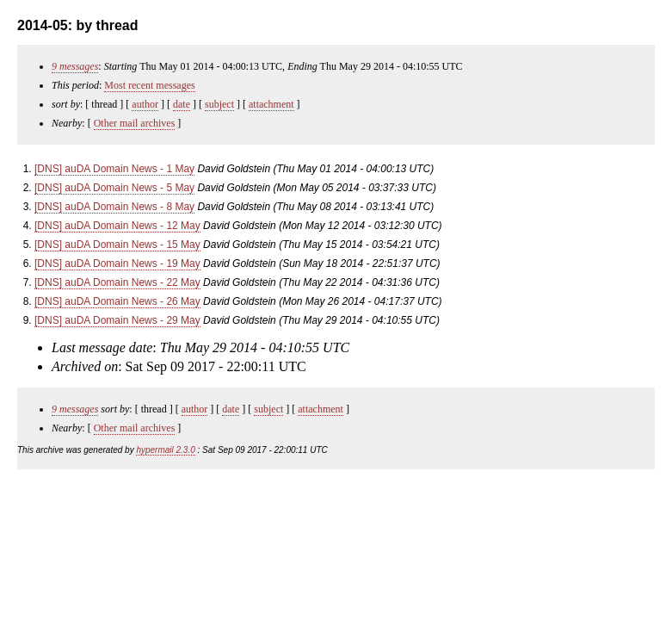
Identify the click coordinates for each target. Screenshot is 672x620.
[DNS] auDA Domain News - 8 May (114, 207)
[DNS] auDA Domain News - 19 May (117, 263)
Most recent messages (149, 85)
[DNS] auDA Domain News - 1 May (114, 169)
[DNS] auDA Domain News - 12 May (117, 226)
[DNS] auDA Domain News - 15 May (117, 245)
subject (219, 104)
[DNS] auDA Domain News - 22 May (117, 282)
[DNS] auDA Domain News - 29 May (117, 320)
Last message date (102, 347)
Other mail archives (135, 123)
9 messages (75, 66)
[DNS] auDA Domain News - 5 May (114, 188)
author (145, 104)
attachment (271, 104)
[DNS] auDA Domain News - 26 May (117, 301)
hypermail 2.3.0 (165, 450)
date (182, 104)
